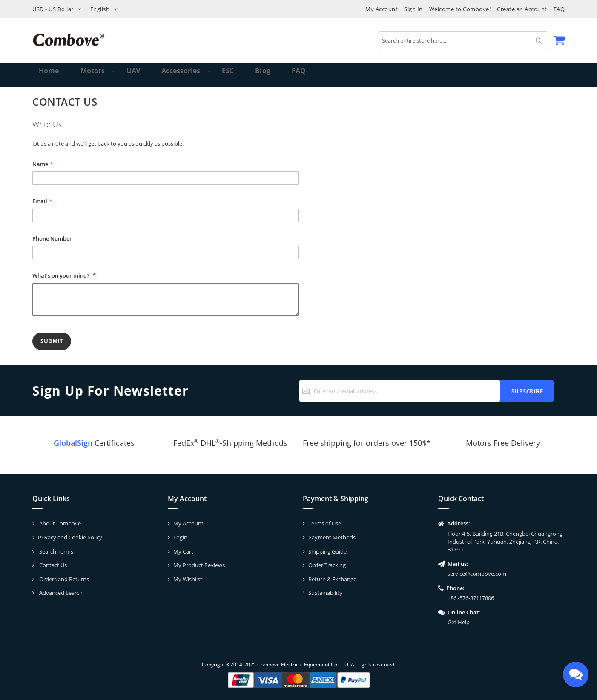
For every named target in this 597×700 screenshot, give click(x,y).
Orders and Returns (63, 579)
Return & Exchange (332, 579)
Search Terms (56, 551)
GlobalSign (73, 443)
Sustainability (325, 593)
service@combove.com (477, 574)
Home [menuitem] (50, 75)
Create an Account (522, 9)
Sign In (413, 9)
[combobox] (463, 41)
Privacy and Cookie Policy (70, 537)
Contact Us (52, 565)
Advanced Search (60, 593)
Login (180, 537)
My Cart (183, 551)
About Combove (59, 523)
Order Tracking (327, 565)
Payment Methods (332, 537)
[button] (59, 9)
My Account (382, 9)
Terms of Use (325, 523)
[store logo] (69, 40)
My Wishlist (188, 579)
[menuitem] (89, 75)
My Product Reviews (199, 565)
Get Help (459, 622)
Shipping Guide (327, 551)
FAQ (559, 9)
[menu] (298, 75)
